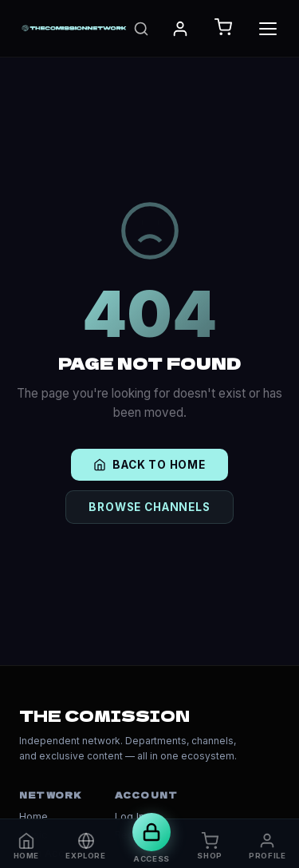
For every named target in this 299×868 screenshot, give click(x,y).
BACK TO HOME (149, 465)
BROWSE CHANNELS (149, 507)
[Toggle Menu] (268, 29)
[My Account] (180, 29)
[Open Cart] (223, 28)
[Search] (141, 29)
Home (33, 816)
